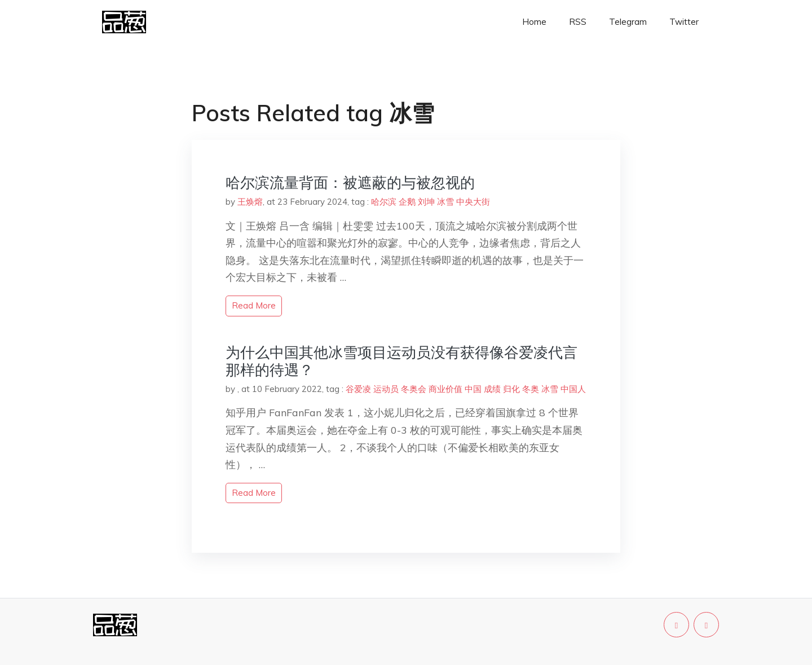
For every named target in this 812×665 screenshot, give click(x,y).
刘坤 (426, 202)
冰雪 (445, 202)
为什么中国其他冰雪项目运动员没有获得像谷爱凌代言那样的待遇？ (401, 361)
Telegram (628, 22)
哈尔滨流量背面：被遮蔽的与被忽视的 (350, 182)
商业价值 (445, 389)
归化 (511, 389)
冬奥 (531, 389)
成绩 (492, 389)
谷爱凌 (358, 389)
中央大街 (473, 202)
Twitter (684, 22)
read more (254, 305)
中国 (473, 389)
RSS (578, 22)
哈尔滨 (384, 202)
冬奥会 (414, 389)
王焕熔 (250, 202)
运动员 (386, 389)
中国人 (573, 389)
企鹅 (407, 202)
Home (534, 22)
